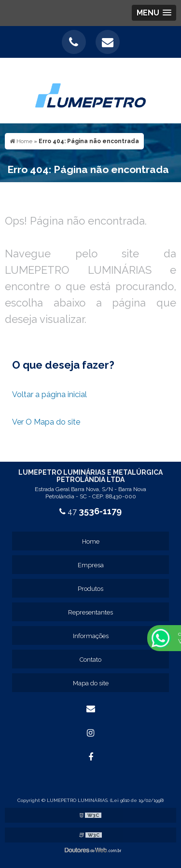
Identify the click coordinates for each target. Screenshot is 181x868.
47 (90, 512)
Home (91, 541)
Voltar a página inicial (49, 394)
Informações (91, 636)
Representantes (90, 612)
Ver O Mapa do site (46, 422)
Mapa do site (91, 683)
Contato (90, 660)
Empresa (91, 565)
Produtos (90, 589)
